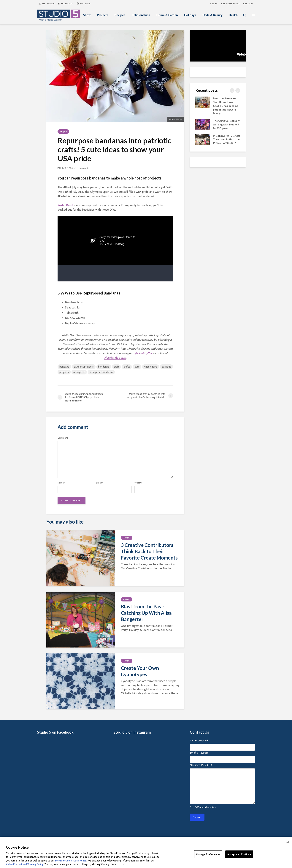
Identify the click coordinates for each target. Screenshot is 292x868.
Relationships (141, 15)
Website (138, 483)
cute (137, 367)
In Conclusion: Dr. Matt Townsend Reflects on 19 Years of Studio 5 (227, 139)
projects (64, 372)
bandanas (104, 367)
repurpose (79, 372)
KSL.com (248, 3)
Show (87, 15)
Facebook (66, 3)
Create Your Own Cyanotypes (140, 671)
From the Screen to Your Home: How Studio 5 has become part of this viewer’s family (226, 106)
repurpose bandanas (101, 372)
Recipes (120, 15)
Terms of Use (62, 861)
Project (63, 131)
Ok (288, 842)
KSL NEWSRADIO (230, 3)
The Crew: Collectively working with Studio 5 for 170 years (226, 125)
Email (100, 483)
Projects (103, 15)
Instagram (47, 3)
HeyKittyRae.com (115, 358)
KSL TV (214, 3)
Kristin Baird (65, 205)
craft (116, 367)
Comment (63, 438)
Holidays (190, 15)
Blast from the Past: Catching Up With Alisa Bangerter (146, 613)
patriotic (166, 367)
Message (201, 765)
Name (61, 483)
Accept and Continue (239, 854)
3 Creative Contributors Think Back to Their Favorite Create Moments (149, 551)
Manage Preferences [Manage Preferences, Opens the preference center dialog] (208, 854)
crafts (127, 367)
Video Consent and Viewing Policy (25, 864)
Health (233, 15)
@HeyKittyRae (144, 353)
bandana (64, 367)
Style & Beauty (212, 15)
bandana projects (84, 367)
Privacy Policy (79, 861)
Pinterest (84, 3)
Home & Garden (167, 15)
